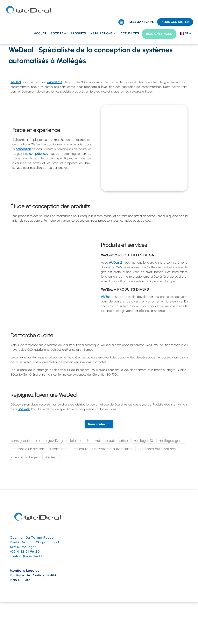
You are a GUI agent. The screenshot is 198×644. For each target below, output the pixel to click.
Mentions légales (25, 571)
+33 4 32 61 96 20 (25, 552)
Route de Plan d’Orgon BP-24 (35, 543)
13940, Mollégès (23, 547)
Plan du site (20, 580)
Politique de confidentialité (33, 576)
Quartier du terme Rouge (32, 538)
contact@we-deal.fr (27, 557)
